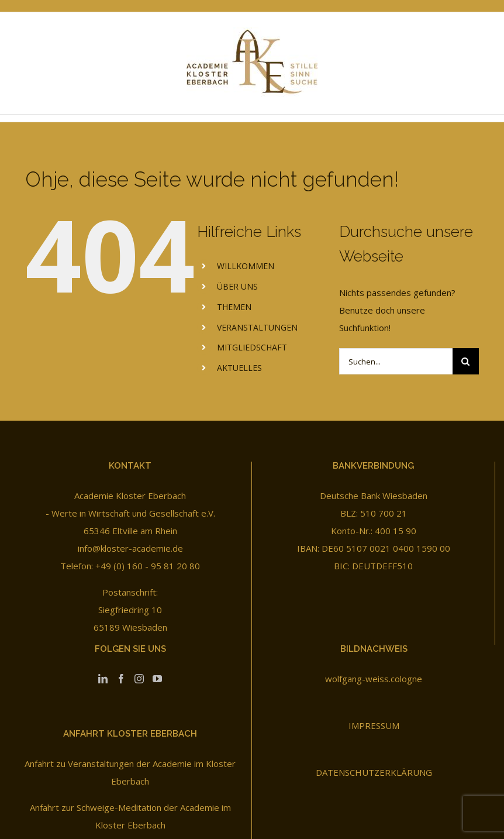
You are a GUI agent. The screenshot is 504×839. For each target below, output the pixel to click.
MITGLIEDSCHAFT (252, 347)
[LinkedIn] (103, 679)
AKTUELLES (239, 368)
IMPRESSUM (374, 725)
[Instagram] (139, 679)
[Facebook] (121, 679)
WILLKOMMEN (246, 266)
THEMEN (234, 307)
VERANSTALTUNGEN (257, 327)
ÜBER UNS (237, 286)
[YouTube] (157, 679)
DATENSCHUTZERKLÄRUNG (374, 772)
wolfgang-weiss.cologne (374, 679)
